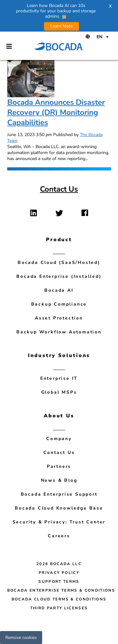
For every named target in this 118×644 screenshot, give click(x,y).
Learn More (62, 26)
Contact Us (59, 189)
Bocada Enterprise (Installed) (59, 276)
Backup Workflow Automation (59, 332)
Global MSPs (59, 392)
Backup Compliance (59, 304)
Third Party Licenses (59, 608)
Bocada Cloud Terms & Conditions (59, 599)
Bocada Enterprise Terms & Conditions (61, 590)
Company (59, 439)
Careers (59, 536)
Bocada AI (59, 290)
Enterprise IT (59, 378)
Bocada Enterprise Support (59, 494)
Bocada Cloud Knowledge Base (59, 508)
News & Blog (59, 480)
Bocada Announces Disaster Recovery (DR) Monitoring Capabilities (56, 112)
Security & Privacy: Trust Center (59, 522)
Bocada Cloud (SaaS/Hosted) (59, 262)
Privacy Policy (59, 573)
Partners (59, 466)
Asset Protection (59, 318)
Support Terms (59, 581)
